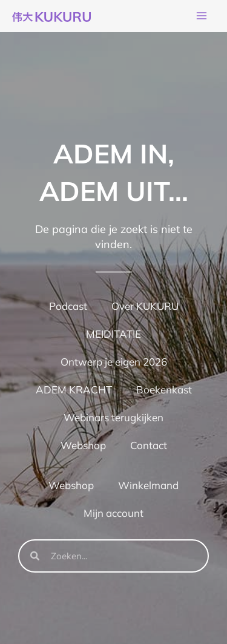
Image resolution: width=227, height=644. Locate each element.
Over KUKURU (145, 306)
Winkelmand (148, 485)
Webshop (83, 445)
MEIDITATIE (113, 334)
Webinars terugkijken (113, 417)
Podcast (68, 306)
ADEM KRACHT (74, 389)
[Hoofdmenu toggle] (202, 16)
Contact (149, 445)
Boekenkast (164, 389)
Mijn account (113, 513)
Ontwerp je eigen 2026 (114, 362)
